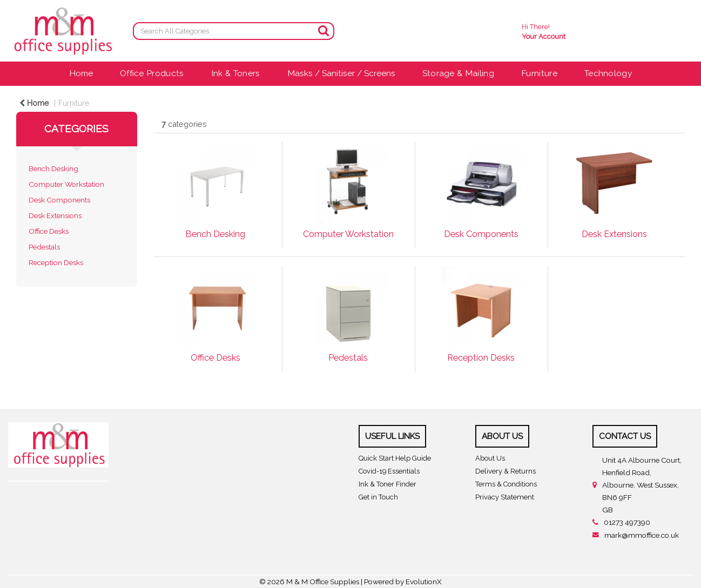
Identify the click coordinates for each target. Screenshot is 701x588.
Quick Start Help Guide (395, 458)
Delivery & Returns (505, 471)
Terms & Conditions (506, 484)
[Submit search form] (323, 31)
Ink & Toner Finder (387, 484)
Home (81, 73)
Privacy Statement (505, 497)
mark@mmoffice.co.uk (642, 535)
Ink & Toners (236, 73)
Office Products (152, 73)
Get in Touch (378, 497)
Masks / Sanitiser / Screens (341, 73)
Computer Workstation (66, 184)
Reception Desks (56, 262)
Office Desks (49, 231)
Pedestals (44, 247)
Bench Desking (53, 168)
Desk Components (59, 200)
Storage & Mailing (458, 73)
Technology (608, 73)
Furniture (539, 73)
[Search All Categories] (234, 31)
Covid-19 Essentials (389, 471)
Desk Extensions (55, 215)
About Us (490, 458)
